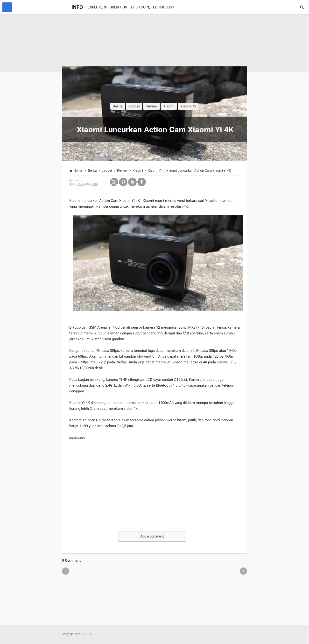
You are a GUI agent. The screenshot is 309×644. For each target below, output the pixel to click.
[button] (114, 182)
